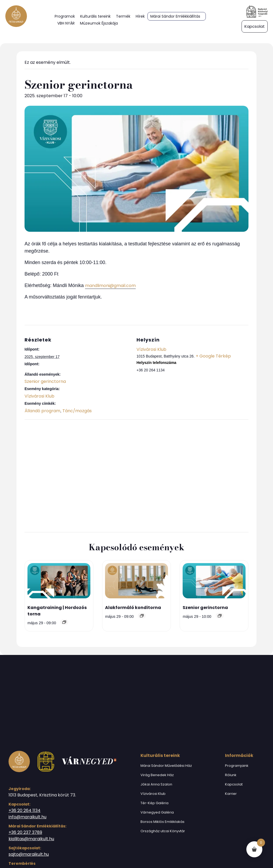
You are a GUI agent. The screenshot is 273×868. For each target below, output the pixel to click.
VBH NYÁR (66, 23)
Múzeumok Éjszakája (99, 23)
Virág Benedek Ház (157, 775)
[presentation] (59, 582)
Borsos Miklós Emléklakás (162, 822)
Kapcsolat (234, 784)
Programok (65, 16)
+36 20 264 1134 (25, 810)
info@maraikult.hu (27, 817)
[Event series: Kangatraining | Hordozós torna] (64, 622)
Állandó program (42, 411)
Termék (123, 16)
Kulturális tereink (95, 16)
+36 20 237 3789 (25, 832)
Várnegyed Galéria (157, 812)
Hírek (140, 16)
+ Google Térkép (213, 356)
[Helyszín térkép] (136, 475)
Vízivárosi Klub (39, 396)
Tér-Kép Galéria (154, 803)
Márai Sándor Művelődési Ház (166, 766)
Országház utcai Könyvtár (163, 831)
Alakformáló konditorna (133, 608)
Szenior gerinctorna (45, 381)
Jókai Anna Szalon (156, 784)
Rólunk (231, 775)
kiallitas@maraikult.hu (31, 839)
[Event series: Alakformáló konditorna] (142, 616)
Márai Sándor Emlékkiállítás (175, 16)
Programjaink (237, 766)
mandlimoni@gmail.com (110, 286)
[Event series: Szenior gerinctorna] (220, 616)
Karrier (231, 794)
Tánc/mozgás (77, 411)
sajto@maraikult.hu (29, 854)
